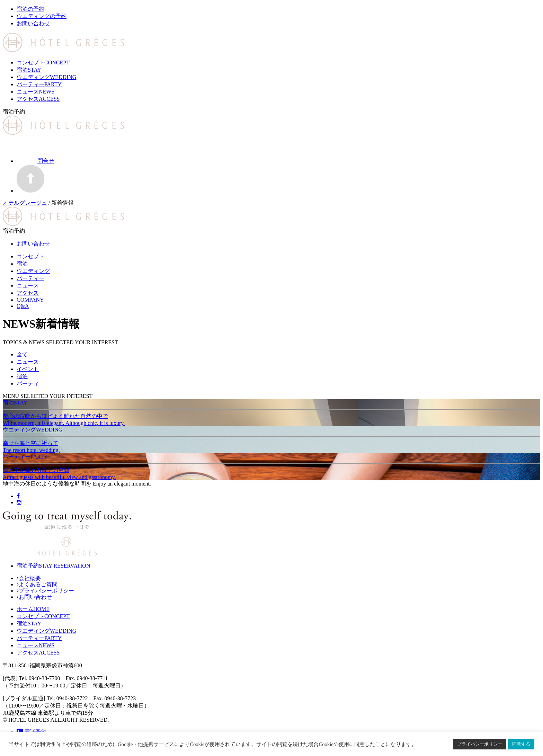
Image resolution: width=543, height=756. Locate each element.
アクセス (38, 99)
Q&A (23, 306)
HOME (33, 609)
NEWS (35, 645)
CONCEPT (43, 616)
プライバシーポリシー (480, 744)
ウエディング (46, 77)
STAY (29, 624)
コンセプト (43, 63)
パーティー (39, 84)
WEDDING (46, 631)
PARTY (39, 638)
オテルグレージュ (25, 203)
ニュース (35, 92)
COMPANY (30, 300)
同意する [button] (521, 744)
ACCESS (38, 653)
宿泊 (29, 70)
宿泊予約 (53, 566)
